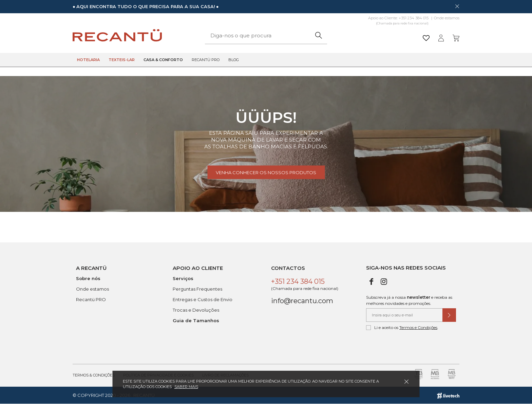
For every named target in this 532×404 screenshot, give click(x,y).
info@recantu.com (302, 301)
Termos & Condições (94, 375)
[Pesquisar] (318, 35)
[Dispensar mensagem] (457, 6)
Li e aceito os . (402, 328)
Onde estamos (447, 18)
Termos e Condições (418, 327)
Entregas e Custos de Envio (203, 299)
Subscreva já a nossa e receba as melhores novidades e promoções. (409, 300)
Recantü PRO (91, 299)
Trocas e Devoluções (196, 310)
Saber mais (186, 387)
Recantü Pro (206, 60)
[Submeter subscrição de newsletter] (449, 315)
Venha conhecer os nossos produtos (266, 172)
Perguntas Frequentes (197, 289)
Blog (234, 60)
